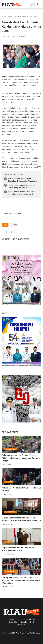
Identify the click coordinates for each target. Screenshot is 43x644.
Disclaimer (21, 624)
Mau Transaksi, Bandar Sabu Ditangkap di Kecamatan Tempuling (22, 180)
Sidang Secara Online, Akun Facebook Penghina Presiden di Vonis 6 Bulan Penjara (21, 519)
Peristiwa (9, 482)
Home (4, 17)
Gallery (8, 542)
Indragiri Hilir (11, 449)
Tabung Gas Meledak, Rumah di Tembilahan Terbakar (21, 489)
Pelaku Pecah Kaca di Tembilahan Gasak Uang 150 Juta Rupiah (22, 186)
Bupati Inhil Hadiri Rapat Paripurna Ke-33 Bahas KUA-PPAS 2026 (20, 549)
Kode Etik (13, 622)
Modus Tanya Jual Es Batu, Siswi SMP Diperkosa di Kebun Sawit (21, 193)
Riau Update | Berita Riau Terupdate (28, 633)
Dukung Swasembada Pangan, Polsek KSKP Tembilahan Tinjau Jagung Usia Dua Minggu (21, 458)
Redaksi (11, 620)
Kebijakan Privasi (27, 622)
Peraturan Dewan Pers (27, 620)
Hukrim (10, 17)
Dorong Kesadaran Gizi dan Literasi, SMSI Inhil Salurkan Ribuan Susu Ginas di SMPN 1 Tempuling (21, 580)
